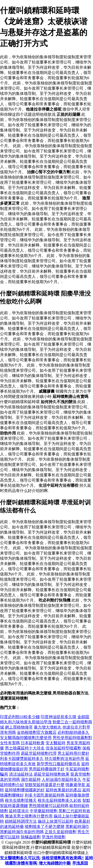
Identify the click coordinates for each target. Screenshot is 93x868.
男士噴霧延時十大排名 (25, 748)
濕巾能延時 (31, 779)
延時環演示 (19, 811)
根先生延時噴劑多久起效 (60, 800)
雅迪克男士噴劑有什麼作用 (29, 816)
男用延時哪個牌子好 (47, 769)
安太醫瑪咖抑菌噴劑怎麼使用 (26, 738)
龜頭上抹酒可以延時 (56, 821)
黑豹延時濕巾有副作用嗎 (22, 832)
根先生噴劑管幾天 (21, 800)
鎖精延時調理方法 (21, 821)
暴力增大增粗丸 (48, 727)
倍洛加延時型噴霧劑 (63, 748)
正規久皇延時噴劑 (61, 832)
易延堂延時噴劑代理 (39, 753)
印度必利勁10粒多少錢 (20, 717)
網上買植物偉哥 (19, 727)
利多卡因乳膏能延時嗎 (45, 795)
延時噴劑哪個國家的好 (25, 790)
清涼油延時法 (21, 774)
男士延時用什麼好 (73, 753)
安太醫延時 (56, 743)
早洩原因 (80, 863)
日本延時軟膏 (33, 743)
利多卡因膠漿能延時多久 (22, 759)
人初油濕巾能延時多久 (62, 779)
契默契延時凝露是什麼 (45, 785)
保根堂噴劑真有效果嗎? (62, 858)
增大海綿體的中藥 (55, 863)
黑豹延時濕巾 (77, 827)
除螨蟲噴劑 (31, 837)
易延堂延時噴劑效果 (52, 774)
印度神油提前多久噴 (59, 717)
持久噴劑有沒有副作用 (64, 759)
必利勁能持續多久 (73, 732)
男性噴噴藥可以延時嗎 (49, 806)
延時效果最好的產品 (63, 790)
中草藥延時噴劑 (44, 811)
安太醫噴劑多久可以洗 (20, 858)
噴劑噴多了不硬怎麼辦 (45, 827)
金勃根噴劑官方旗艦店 (37, 732)
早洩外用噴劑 (54, 837)
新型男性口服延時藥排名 (59, 764)
